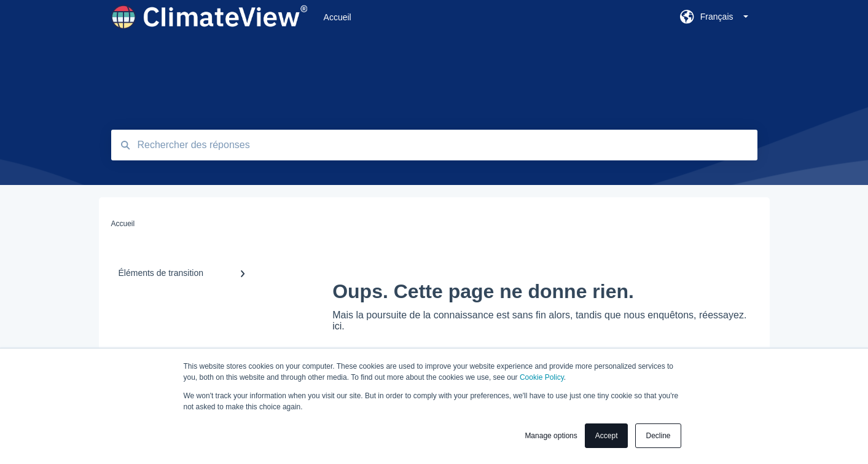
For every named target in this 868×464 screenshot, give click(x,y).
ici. (338, 326)
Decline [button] (658, 436)
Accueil (338, 17)
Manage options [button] (551, 436)
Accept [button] (607, 436)
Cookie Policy (542, 377)
